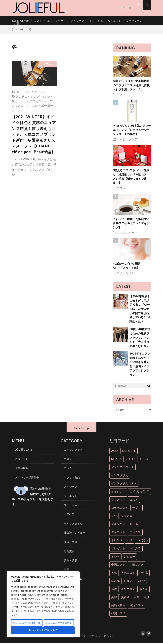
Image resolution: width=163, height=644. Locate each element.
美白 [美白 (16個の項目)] (136, 598)
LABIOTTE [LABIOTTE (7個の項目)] (129, 451)
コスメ (35, 20)
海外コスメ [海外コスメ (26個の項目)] (128, 589)
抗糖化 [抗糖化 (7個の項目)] (128, 581)
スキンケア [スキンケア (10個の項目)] (118, 524)
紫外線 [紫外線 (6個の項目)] (143, 589)
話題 (137, 20)
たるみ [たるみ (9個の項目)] (144, 459)
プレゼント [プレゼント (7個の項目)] (118, 549)
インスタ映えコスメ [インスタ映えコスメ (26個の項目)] (124, 484)
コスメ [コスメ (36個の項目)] (134, 500)
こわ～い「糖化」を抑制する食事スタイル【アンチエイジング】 (131, 224)
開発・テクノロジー (74, 571)
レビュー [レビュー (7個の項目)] (129, 557)
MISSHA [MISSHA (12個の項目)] (116, 459)
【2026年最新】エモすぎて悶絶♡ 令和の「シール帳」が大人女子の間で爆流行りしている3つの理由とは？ (140, 309)
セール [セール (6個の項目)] (134, 524)
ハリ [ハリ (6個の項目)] (129, 541)
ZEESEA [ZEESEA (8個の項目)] (131, 459)
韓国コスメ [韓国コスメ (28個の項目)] (118, 614)
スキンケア (71, 20)
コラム (67, 467)
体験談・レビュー (73, 528)
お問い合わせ (22, 459)
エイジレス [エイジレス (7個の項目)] (118, 492)
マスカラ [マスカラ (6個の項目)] (135, 549)
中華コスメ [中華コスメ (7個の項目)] (137, 565)
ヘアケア (69, 510)
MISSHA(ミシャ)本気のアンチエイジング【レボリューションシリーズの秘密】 (132, 130)
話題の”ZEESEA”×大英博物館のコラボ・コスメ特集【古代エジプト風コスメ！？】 (131, 86)
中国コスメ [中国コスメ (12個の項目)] (118, 565)
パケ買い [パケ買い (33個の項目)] (142, 541)
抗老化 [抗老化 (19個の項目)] (141, 581)
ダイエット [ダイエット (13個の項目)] (118, 533)
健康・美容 (70, 536)
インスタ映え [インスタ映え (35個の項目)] (120, 476)
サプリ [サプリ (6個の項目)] (137, 508)
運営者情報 (21, 467)
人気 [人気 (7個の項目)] (114, 573)
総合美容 (69, 545)
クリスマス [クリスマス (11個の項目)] (118, 500)
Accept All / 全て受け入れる (43, 630)
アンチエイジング (28, 97)
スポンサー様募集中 (26, 476)
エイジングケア (52, 20)
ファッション (123, 20)
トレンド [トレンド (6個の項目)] (117, 541)
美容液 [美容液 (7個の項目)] (125, 598)
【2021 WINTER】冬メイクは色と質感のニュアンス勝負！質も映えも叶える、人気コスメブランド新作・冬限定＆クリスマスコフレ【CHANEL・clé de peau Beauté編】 (34, 135)
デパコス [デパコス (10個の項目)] (135, 533)
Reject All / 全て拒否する (59, 623)
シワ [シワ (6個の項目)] (114, 516)
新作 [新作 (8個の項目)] (114, 589)
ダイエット (105, 20)
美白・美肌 (88, 20)
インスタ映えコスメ (34, 101)
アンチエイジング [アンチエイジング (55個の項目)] (122, 467)
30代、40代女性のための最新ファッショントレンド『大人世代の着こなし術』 (140, 338)
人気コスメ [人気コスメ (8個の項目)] (128, 573)
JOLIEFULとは (19, 20)
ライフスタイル (72, 519)
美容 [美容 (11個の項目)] (114, 598)
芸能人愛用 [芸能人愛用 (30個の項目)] (118, 606)
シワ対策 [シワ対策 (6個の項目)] (127, 516)
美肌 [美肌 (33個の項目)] (146, 598)
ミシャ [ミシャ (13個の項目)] (115, 557)
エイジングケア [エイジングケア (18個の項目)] (139, 492)
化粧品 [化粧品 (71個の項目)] (143, 573)
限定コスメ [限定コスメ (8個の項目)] (137, 606)
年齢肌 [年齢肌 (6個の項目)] (115, 581)
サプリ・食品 (71, 476)
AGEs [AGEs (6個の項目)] (115, 451)
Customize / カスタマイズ (27, 623)
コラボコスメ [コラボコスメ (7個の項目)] (120, 508)
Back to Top (82, 428)
